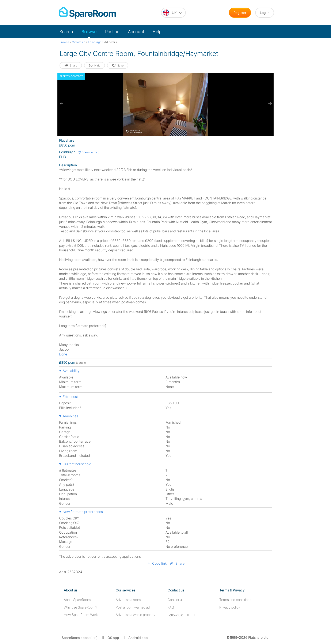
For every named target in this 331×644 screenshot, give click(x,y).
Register (240, 13)
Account (136, 32)
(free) (79, 638)
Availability (71, 371)
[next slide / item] (269, 104)
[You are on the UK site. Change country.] (173, 13)
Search (66, 32)
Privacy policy (230, 607)
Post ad (112, 32)
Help (157, 32)
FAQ (171, 607)
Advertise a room (128, 600)
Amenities (70, 416)
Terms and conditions (235, 600)
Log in (265, 13)
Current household (77, 464)
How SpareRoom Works (82, 615)
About (77, 600)
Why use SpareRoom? (80, 607)
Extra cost (70, 397)
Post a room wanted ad (133, 607)
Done (63, 354)
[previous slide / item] (62, 104)
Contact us (176, 600)
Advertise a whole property (136, 615)
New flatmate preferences (83, 512)
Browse (89, 32)
